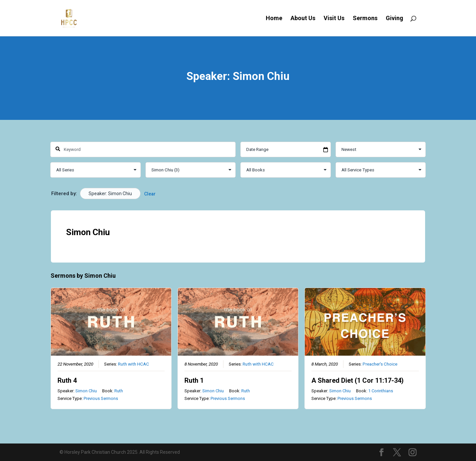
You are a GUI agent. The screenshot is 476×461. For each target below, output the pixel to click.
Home (274, 19)
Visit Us (334, 19)
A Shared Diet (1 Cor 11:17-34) (357, 380)
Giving (395, 19)
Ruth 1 (194, 380)
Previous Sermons (101, 398)
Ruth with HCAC (134, 364)
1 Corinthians (381, 390)
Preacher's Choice (380, 364)
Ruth (119, 390)
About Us (303, 19)
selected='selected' (191, 170)
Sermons (365, 19)
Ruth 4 (67, 380)
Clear (150, 194)
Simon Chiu (86, 390)
